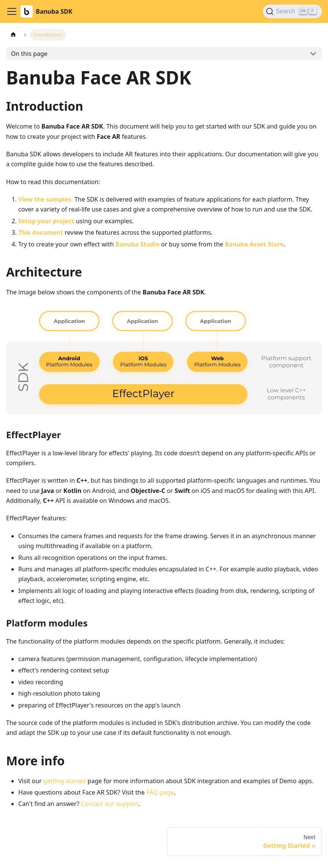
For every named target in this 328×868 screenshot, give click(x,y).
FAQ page (160, 792)
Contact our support (110, 804)
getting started (65, 781)
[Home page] (13, 35)
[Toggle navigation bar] (12, 11)
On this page (29, 54)
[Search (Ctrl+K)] (292, 11)
